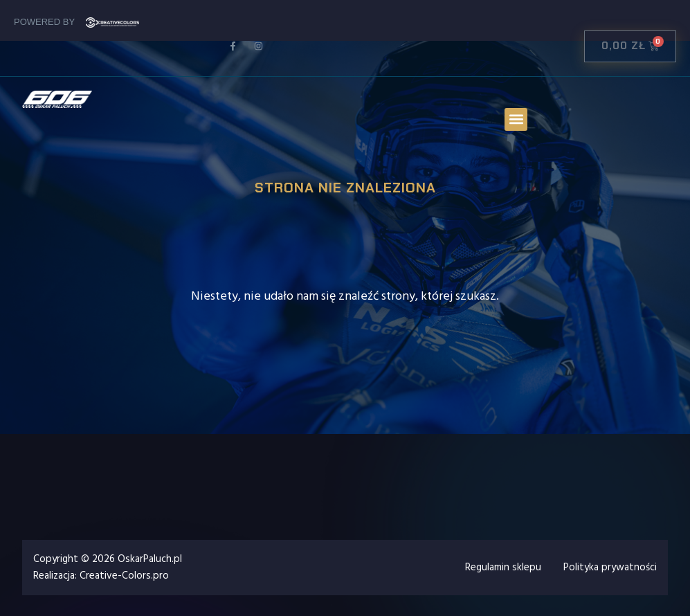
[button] (516, 119)
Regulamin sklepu (503, 568)
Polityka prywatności (610, 568)
